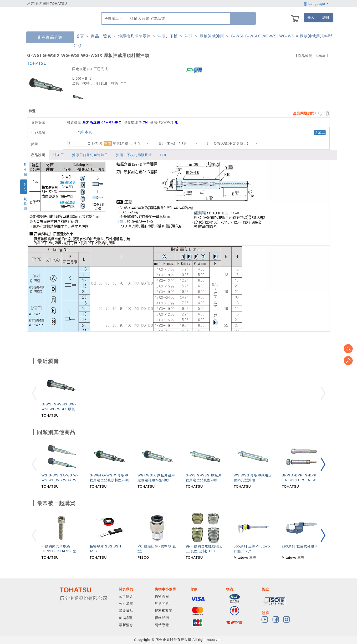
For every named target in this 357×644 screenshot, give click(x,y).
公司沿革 (126, 603)
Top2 (350, 349)
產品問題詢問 (304, 113)
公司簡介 (126, 596)
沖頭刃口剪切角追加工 (90, 155)
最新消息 (126, 625)
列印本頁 (82, 132)
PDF (164, 155)
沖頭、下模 (168, 36)
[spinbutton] (77, 143)
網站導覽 (162, 625)
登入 (311, 17)
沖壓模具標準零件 (134, 36)
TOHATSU (37, 64)
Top (350, 361)
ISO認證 (126, 618)
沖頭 (189, 36)
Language (316, 4)
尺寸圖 (25, 169)
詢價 (108, 143)
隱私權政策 (164, 611)
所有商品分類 (46, 38)
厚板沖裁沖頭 (212, 36)
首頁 (80, 36)
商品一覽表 (101, 36)
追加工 (320, 133)
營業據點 (126, 611)
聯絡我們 (162, 618)
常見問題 (162, 603)
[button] (89, 142)
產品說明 (38, 155)
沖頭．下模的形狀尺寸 (134, 155)
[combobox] (177, 18)
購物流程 (162, 596)
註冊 (326, 17)
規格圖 (25, 204)
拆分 (25, 187)
